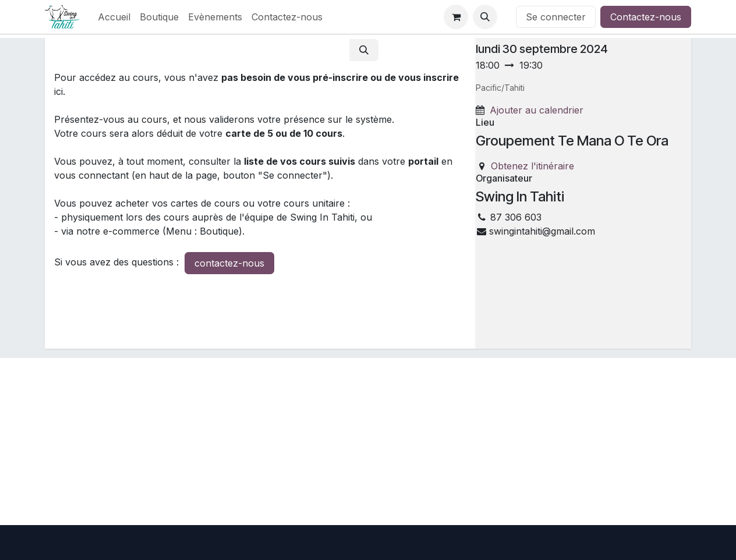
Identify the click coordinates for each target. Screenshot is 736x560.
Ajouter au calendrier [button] (537, 110)
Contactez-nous (646, 17)
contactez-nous (229, 263)
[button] (485, 17)
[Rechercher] (364, 50)
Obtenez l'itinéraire (532, 166)
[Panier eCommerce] (456, 17)
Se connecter (556, 17)
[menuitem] (114, 17)
